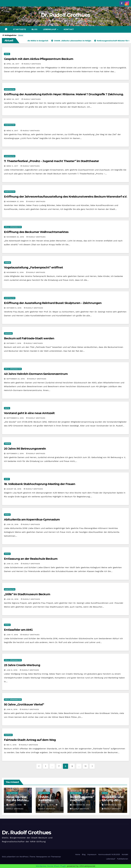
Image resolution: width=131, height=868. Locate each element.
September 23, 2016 (16, 379)
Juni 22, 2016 (13, 599)
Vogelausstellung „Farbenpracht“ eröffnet (33, 267)
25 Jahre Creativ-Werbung (22, 665)
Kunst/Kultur (10, 89)
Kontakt (69, 29)
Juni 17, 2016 (13, 635)
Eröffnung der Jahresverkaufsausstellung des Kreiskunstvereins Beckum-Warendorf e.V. (65, 197)
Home (78, 854)
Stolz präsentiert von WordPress (15, 857)
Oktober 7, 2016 (14, 343)
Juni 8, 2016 (12, 670)
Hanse (21, 35)
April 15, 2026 (16, 805)
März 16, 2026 (47, 805)
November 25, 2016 (16, 237)
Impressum (92, 854)
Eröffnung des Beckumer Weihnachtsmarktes (36, 232)
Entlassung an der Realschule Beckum (31, 559)
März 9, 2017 (13, 131)
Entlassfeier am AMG (18, 630)
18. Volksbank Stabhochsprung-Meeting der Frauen (40, 484)
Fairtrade (8, 333)
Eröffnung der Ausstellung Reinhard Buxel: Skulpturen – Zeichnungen (53, 303)
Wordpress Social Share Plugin (51, 866)
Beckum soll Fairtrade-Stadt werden (29, 338)
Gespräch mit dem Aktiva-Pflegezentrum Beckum (39, 59)
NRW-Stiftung (12, 793)
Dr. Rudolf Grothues (66, 15)
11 (86, 766)
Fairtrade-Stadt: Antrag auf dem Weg (30, 740)
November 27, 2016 (15, 202)
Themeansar (56, 857)
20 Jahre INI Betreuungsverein (25, 449)
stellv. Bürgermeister (13, 227)
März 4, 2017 (13, 166)
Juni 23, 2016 (13, 564)
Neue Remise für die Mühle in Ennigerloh (17, 800)
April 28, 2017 (13, 64)
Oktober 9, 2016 (14, 308)
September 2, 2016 (15, 454)
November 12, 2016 (15, 272)
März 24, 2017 (13, 99)
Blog (35, 29)
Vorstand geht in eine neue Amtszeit (29, 413)
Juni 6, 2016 (12, 709)
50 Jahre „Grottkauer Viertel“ (24, 704)
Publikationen (123, 859)
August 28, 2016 (14, 489)
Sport (7, 479)
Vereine (7, 262)
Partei (7, 54)
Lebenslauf (50, 29)
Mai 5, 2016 (12, 745)
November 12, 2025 (113, 805)
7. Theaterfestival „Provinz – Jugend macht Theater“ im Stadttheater (51, 161)
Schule (7, 515)
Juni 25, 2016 (13, 524)
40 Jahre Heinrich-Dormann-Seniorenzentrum (36, 374)
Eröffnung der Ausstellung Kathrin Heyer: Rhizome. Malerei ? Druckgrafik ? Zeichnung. (64, 94)
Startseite (20, 29)
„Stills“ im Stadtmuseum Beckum (27, 594)
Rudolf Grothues (31, 64)
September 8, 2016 (15, 418)
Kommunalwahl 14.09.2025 (109, 854)
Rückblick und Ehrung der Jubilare (113, 800)
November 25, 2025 (81, 805)
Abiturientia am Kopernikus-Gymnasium (32, 520)
